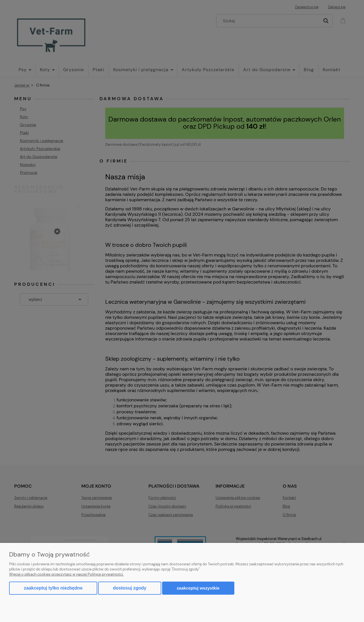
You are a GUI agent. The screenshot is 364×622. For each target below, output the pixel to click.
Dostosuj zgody (130, 588)
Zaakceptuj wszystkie (198, 588)
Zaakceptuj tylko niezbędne (53, 588)
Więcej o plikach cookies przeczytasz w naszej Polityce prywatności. (66, 574)
